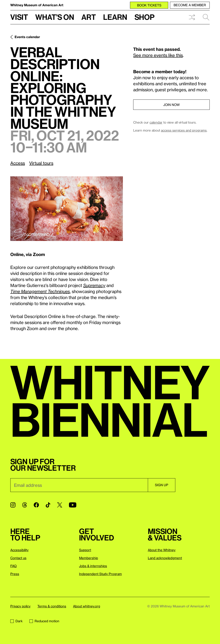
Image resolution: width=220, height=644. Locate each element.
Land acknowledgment (165, 558)
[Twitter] (60, 505)
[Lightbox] (67, 209)
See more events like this (158, 55)
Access (18, 163)
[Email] (79, 485)
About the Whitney (162, 550)
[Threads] (25, 505)
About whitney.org (87, 606)
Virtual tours (41, 163)
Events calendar (27, 37)
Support (85, 550)
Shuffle (192, 17)
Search (206, 17)
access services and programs (184, 130)
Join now (171, 105)
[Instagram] (13, 505)
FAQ (13, 566)
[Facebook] (36, 505)
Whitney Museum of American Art (37, 5)
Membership (89, 558)
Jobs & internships (93, 566)
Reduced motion (44, 621)
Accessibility (19, 550)
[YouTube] (73, 505)
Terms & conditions (52, 606)
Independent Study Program (100, 574)
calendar (156, 122)
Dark (16, 621)
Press (15, 574)
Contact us (18, 558)
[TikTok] (48, 505)
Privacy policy (20, 606)
